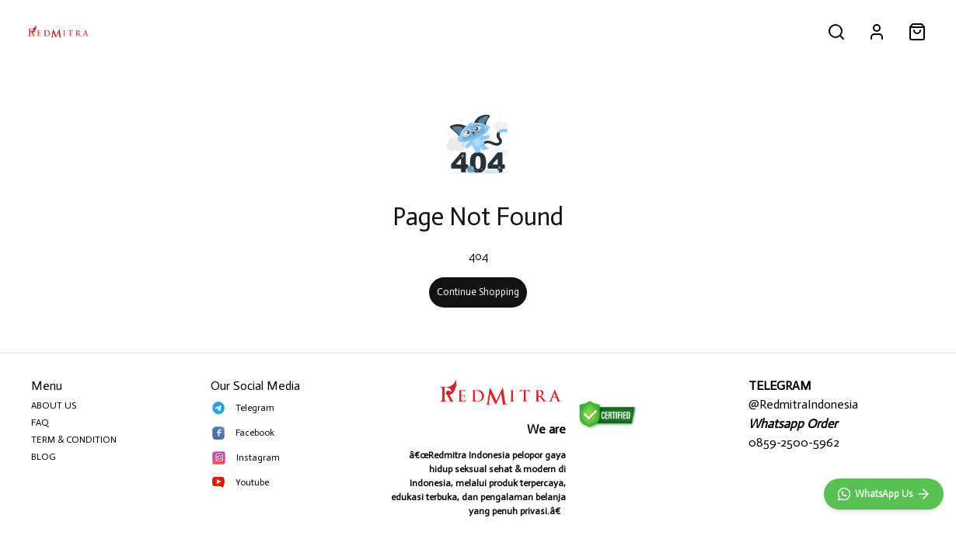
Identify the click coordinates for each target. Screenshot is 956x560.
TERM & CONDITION (74, 440)
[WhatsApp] (884, 494)
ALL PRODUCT (145, 31)
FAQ (40, 423)
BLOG (44, 457)
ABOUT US (54, 405)
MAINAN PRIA (317, 31)
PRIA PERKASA (233, 31)
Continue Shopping (478, 292)
